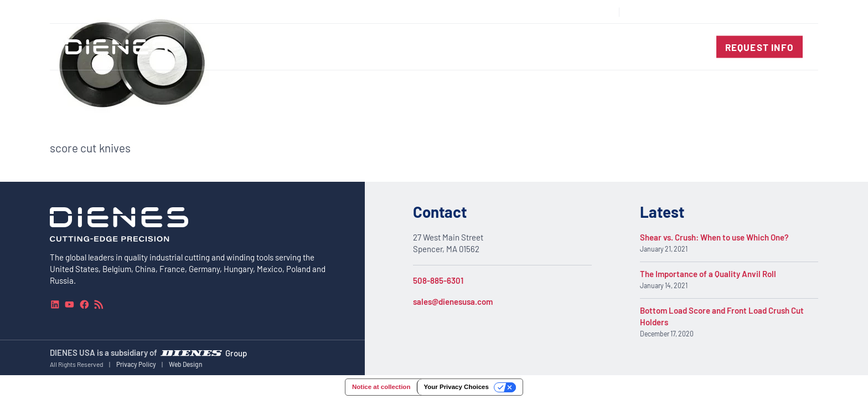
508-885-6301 (438, 280)
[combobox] (777, 12)
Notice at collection (381, 387)
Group (236, 352)
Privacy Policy (136, 364)
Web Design (186, 364)
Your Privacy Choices (456, 387)
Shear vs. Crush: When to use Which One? (714, 237)
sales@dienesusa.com (453, 301)
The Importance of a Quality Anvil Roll (708, 274)
